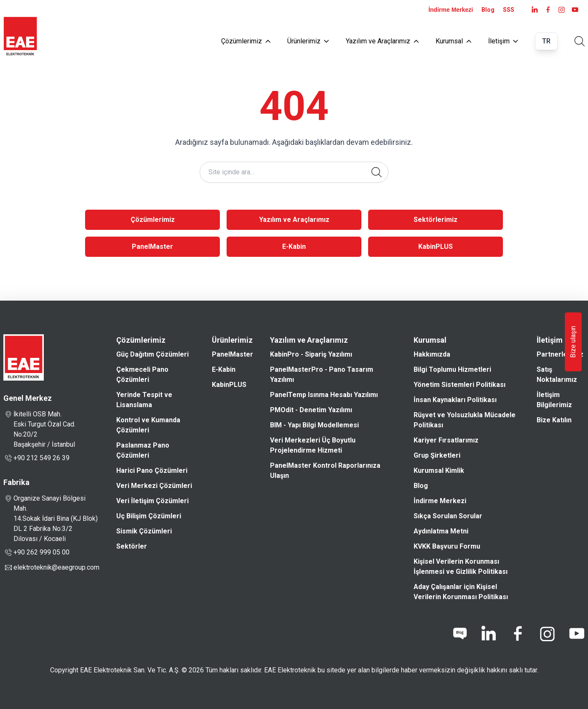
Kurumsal (453, 41)
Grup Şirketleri (437, 455)
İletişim (503, 41)
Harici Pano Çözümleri (152, 470)
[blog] (460, 634)
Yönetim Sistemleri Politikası (460, 385)
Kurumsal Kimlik (439, 470)
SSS (509, 10)
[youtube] (575, 10)
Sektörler (132, 546)
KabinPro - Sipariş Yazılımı (311, 354)
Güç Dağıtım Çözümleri (152, 354)
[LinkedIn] (535, 10)
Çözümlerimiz (246, 41)
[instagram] (561, 10)
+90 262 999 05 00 (36, 552)
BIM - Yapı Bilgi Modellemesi (314, 425)
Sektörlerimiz (436, 220)
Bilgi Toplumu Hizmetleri (452, 369)
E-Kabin (294, 247)
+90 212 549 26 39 (36, 458)
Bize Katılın (554, 420)
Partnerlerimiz (560, 354)
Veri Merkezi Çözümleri (154, 486)
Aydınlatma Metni (441, 531)
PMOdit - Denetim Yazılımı (311, 410)
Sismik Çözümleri (144, 531)
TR (546, 41)
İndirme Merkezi (451, 10)
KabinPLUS (436, 247)
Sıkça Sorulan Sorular (448, 516)
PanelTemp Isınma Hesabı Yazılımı (324, 395)
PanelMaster (152, 247)
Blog (488, 10)
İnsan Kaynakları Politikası (455, 400)
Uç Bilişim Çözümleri (149, 516)
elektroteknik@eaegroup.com (56, 567)
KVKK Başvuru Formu (447, 546)
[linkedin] (488, 634)
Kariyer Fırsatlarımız (446, 440)
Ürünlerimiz (308, 41)
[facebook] (548, 10)
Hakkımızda (432, 354)
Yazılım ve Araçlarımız (382, 41)
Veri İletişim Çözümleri (152, 501)
